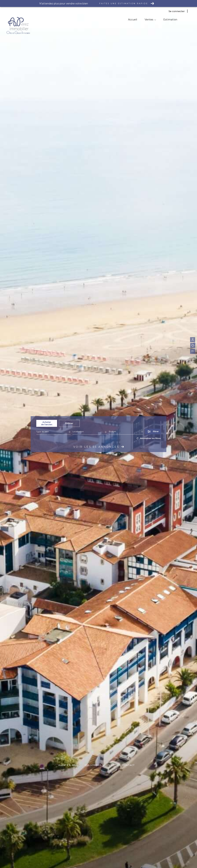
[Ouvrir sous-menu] (155, 20)
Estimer (69, 423)
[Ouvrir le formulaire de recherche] (153, 432)
